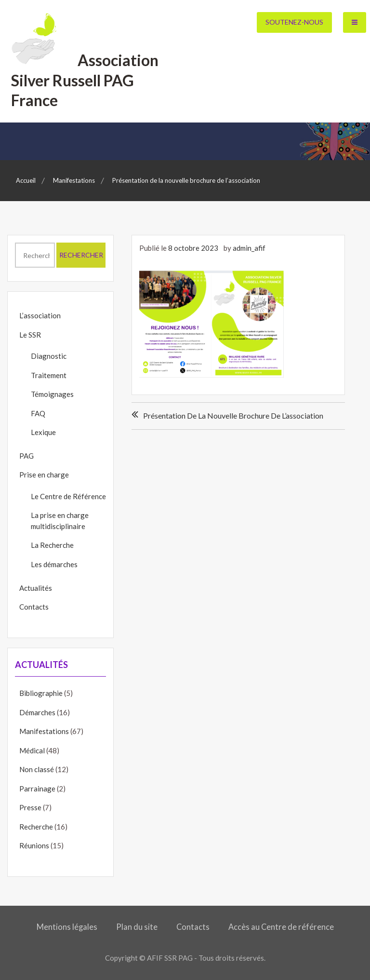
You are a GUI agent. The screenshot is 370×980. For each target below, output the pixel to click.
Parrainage (37, 789)
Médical (32, 750)
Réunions (34, 845)
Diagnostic (49, 356)
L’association (40, 315)
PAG (26, 456)
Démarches (37, 712)
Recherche (36, 827)
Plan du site (137, 927)
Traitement (49, 375)
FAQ (38, 413)
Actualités (36, 588)
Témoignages (52, 394)
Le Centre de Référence (68, 496)
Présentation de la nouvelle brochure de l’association (233, 415)
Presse (30, 807)
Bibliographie (41, 693)
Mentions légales (67, 927)
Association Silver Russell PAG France (85, 80)
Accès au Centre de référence (281, 927)
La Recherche (52, 545)
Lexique (43, 432)
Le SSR (30, 335)
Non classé (37, 769)
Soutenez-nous (294, 22)
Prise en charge (44, 475)
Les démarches (54, 564)
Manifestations (44, 731)
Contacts (34, 607)
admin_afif (249, 248)
